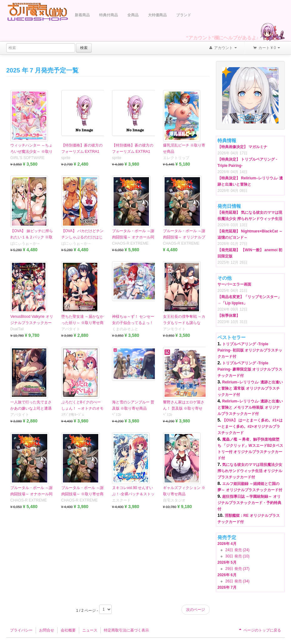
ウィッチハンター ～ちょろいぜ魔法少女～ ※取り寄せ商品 (31, 152)
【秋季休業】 (229, 316)
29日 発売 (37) (237, 569)
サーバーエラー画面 (234, 284)
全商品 (133, 15)
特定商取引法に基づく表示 (126, 630)
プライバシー (21, 630)
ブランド (184, 15)
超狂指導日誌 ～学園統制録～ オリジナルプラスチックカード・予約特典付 (249, 503)
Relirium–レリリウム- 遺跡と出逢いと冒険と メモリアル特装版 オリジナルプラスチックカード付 (250, 407)
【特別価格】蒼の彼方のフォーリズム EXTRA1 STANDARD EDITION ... (82, 152)
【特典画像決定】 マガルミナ (242, 147)
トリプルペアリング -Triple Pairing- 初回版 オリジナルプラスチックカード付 (250, 350)
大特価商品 (157, 15)
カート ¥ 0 (266, 48)
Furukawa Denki (38, 11)
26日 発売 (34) (237, 581)
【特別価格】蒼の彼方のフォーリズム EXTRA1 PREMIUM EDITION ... (133, 152)
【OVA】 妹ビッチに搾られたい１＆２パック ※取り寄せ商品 (32, 237)
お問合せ (47, 630)
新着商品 (82, 15)
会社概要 (68, 630)
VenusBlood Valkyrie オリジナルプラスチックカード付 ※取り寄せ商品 (32, 323)
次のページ (196, 610)
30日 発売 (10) (237, 556)
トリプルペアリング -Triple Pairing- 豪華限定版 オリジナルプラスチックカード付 (250, 369)
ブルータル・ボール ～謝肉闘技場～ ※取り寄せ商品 (82, 494)
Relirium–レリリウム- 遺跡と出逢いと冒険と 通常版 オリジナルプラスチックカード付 (250, 388)
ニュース (90, 630)
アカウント (223, 48)
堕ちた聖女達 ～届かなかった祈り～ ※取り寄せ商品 (82, 323)
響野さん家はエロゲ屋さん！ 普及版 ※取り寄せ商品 (184, 408)
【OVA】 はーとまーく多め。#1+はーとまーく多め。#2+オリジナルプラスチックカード (250, 427)
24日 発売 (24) (237, 550)
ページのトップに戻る (259, 630)
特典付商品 (109, 15)
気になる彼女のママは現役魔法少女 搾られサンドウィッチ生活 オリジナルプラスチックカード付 (250, 471)
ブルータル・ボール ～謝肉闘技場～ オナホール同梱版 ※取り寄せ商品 (31, 494)
